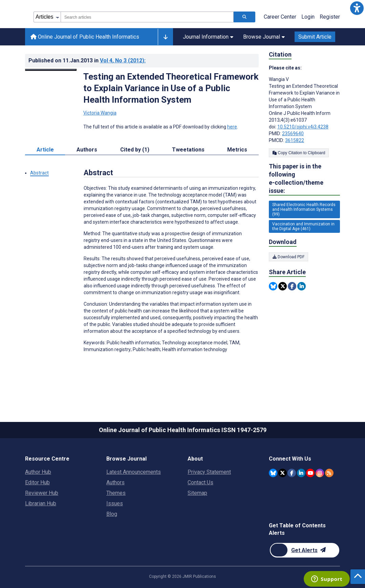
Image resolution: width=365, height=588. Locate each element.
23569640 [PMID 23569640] (293, 134)
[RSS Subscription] (329, 473)
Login (308, 17)
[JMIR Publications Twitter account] (283, 473)
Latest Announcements (134, 472)
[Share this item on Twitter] (283, 286)
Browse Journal (264, 37)
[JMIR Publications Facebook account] (292, 473)
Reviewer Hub (42, 493)
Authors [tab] (87, 150)
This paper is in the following (304, 179)
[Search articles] (244, 17)
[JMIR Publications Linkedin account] (301, 473)
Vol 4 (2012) (123, 60)
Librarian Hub (41, 503)
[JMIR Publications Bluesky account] (273, 473)
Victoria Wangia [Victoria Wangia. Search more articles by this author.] (100, 113)
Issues (115, 503)
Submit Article (315, 37)
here (232, 127)
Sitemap (197, 493)
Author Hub (38, 472)
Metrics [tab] (237, 150)
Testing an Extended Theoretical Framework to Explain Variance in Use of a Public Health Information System (171, 88)
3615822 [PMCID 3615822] (295, 140)
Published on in (87, 60)
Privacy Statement (209, 472)
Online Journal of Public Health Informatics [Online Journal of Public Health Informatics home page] (85, 37)
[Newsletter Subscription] (305, 550)
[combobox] (147, 17)
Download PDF (288, 257)
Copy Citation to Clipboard (299, 153)
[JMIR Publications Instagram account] (320, 473)
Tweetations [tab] (188, 150)
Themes (116, 493)
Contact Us (200, 482)
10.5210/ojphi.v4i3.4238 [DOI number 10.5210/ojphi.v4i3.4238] (303, 127)
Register (330, 17)
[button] (357, 8)
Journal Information (208, 37)
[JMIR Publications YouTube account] (310, 473)
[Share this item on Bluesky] (273, 286)
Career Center (280, 17)
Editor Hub (37, 482)
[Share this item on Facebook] (292, 286)
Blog (112, 514)
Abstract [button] (39, 173)
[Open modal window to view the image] (51, 70)
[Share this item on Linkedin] (302, 286)
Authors (115, 482)
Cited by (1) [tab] (135, 150)
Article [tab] (45, 150)
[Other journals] (165, 37)
